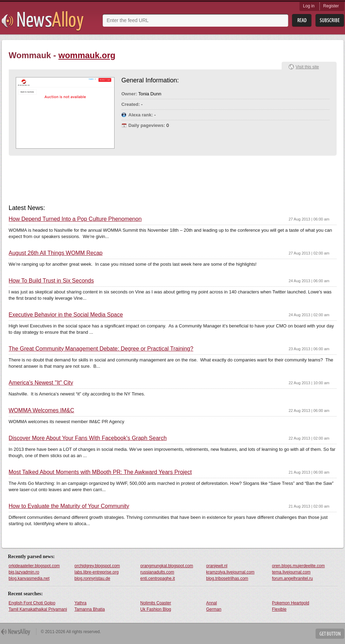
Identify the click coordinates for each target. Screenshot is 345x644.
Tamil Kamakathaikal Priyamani (38, 609)
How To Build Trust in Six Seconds (51, 281)
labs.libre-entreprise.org (97, 572)
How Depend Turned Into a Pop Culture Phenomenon (75, 219)
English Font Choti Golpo (32, 603)
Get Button (330, 634)
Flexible (279, 609)
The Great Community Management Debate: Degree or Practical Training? (101, 349)
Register (331, 6)
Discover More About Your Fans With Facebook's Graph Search (88, 438)
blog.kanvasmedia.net (29, 578)
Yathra (81, 603)
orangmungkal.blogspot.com (167, 566)
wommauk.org (87, 55)
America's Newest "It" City (41, 383)
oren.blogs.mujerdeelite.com (299, 566)
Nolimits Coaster (156, 603)
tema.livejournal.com (291, 572)
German (214, 609)
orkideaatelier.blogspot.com (34, 566)
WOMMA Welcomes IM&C (42, 411)
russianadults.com (157, 572)
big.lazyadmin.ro (24, 572)
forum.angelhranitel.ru (293, 578)
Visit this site (307, 67)
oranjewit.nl (217, 566)
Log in (309, 6)
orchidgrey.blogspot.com (97, 566)
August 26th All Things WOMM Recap (56, 253)
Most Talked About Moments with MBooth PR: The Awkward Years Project (100, 472)
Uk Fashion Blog (156, 609)
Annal (212, 603)
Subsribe (330, 21)
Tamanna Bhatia (90, 609)
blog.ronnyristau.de (92, 578)
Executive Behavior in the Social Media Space (66, 315)
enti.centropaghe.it (158, 578)
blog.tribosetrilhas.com (227, 578)
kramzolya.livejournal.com (230, 572)
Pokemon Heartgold (291, 603)
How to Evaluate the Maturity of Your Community (69, 506)
